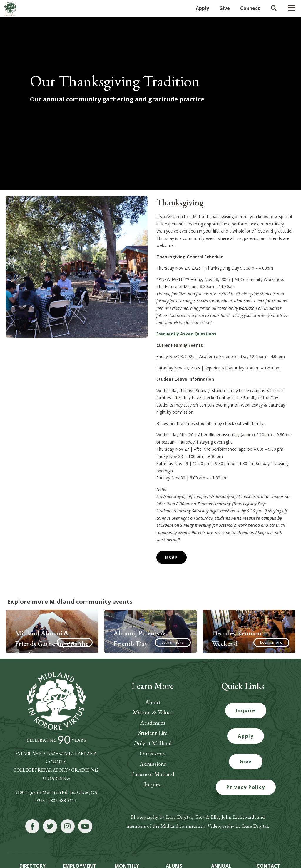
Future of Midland (153, 746)
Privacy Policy (246, 759)
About (153, 674)
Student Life (153, 705)
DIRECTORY (32, 838)
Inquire (153, 756)
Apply (246, 708)
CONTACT (269, 838)
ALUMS (174, 838)
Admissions (153, 736)
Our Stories (153, 725)
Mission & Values (153, 684)
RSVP (170, 530)
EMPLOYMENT (80, 838)
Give (246, 734)
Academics (153, 695)
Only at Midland (153, 715)
